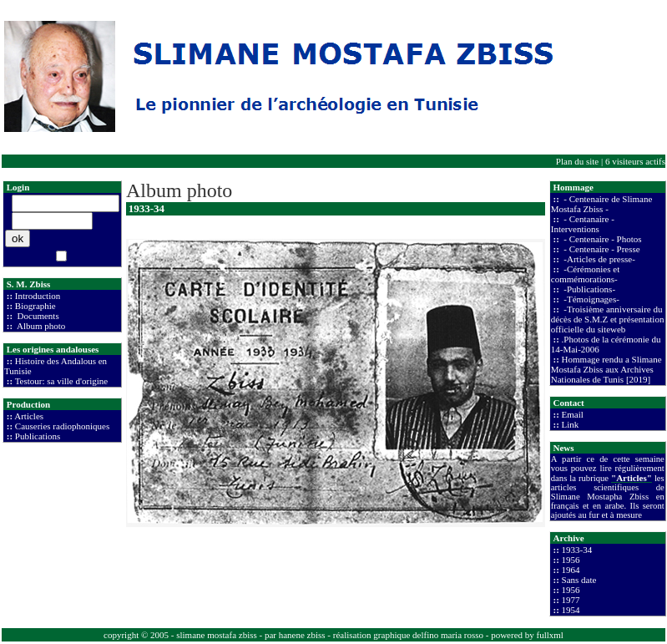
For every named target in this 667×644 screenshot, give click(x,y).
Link (571, 424)
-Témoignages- (591, 299)
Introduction (38, 296)
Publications (38, 436)
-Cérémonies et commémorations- (585, 274)
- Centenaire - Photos (602, 239)
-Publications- (589, 289)
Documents (37, 316)
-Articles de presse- (599, 259)
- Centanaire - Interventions (583, 224)
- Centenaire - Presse (601, 249)
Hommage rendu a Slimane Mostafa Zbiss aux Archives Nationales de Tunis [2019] (606, 369)
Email (573, 414)
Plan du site (577, 161)
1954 (571, 610)
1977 (571, 600)
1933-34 (577, 550)
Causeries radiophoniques (62, 426)
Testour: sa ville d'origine (62, 381)
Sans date (579, 580)
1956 (571, 560)
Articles (29, 416)
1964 (571, 570)
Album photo (40, 326)
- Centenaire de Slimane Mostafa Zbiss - (602, 204)
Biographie (35, 306)
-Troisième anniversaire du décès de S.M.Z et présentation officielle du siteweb (608, 319)
